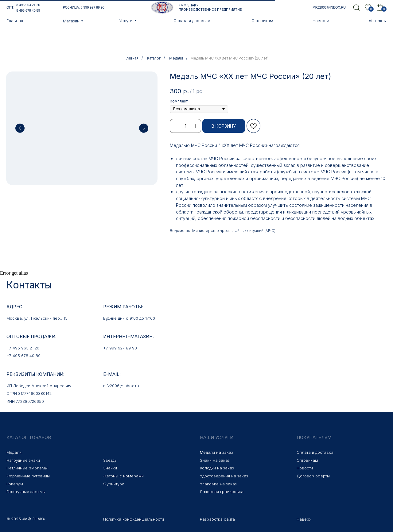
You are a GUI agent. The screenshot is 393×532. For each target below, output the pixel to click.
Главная (131, 58)
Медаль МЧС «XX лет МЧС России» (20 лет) (230, 58)
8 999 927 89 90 (93, 7)
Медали (176, 58)
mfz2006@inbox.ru (329, 7)
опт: (10, 7)
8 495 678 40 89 (28, 10)
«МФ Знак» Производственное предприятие (210, 8)
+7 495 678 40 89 (23, 356)
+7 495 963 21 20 (23, 348)
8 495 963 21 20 (28, 5)
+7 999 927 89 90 (120, 348)
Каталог (154, 58)
